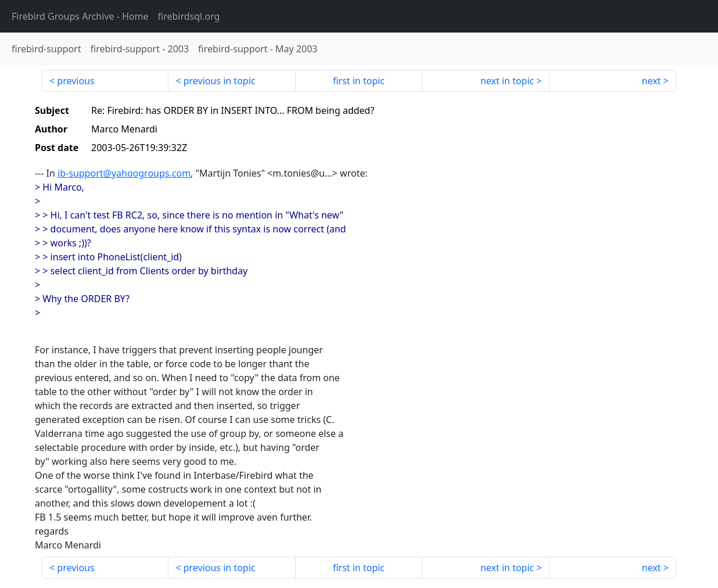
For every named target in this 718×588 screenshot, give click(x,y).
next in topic (507, 81)
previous (76, 81)
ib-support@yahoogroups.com (124, 173)
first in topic (359, 81)
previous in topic (220, 81)
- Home (80, 16)
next (651, 81)
